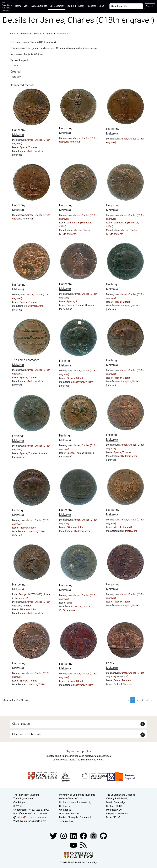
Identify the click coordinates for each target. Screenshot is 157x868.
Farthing (111, 284)
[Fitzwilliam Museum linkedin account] (84, 836)
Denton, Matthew (122, 680)
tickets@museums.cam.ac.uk (32, 817)
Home (19, 6)
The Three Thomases (26, 360)
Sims (69, 603)
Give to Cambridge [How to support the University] (116, 802)
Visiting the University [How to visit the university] (117, 798)
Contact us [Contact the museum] (65, 806)
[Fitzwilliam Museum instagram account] (64, 836)
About (81, 6)
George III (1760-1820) (31, 594)
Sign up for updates (78, 751)
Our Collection (57, 6)
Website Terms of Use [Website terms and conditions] (71, 798)
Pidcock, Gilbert (122, 302)
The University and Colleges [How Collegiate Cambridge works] (120, 795)
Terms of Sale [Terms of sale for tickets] (66, 821)
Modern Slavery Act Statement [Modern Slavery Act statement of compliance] (75, 817)
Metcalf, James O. (123, 527)
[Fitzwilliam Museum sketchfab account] (94, 836)
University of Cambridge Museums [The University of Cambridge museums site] (77, 795)
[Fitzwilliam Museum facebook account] (74, 836)
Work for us (65, 810)
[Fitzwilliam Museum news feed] (83, 845)
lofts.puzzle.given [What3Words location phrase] (37, 821)
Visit (26, 6)
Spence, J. (72, 301)
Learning (71, 6)
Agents (49, 34)
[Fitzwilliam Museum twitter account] (54, 836)
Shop (101, 6)
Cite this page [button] (21, 724)
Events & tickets (39, 6)
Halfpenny (19, 130)
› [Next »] (151, 700)
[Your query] (126, 6)
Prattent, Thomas (123, 684)
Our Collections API (69, 814)
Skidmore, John (36, 151)
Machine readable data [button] (27, 734)
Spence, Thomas (28, 147)
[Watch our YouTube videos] (74, 845)
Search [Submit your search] (150, 6)
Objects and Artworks (31, 34)
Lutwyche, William (131, 306)
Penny (110, 663)
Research (92, 6)
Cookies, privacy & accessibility (75, 802)
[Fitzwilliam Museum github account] (103, 836)
